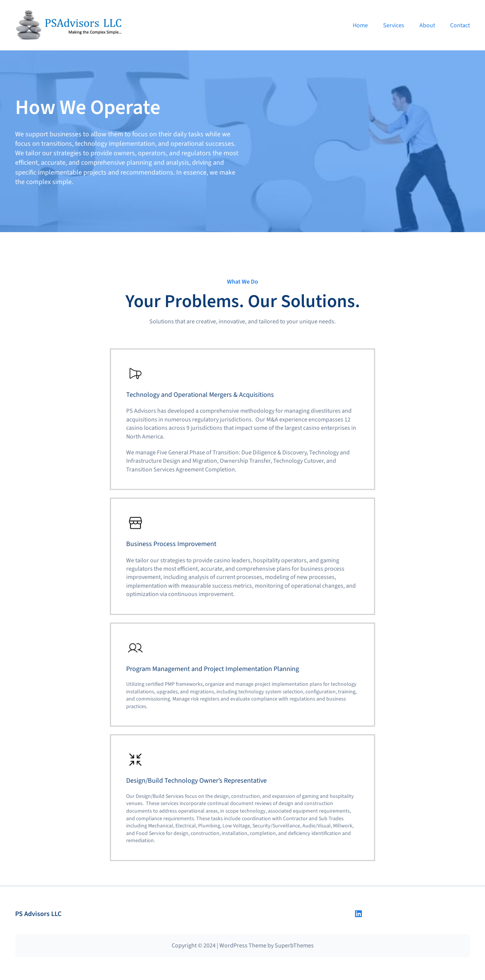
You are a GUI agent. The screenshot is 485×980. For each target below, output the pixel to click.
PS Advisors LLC (38, 914)
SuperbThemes (294, 946)
